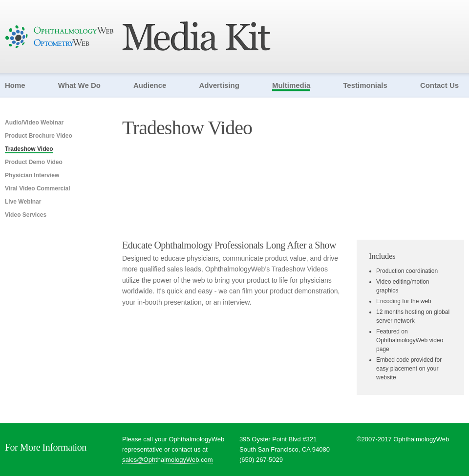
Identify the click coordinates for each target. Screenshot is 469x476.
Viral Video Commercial (38, 188)
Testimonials (365, 85)
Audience (150, 85)
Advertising (219, 85)
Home (15, 85)
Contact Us (439, 85)
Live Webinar (23, 202)
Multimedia (291, 85)
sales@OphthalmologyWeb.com (168, 460)
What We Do (79, 85)
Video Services (26, 215)
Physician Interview (32, 175)
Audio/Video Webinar (34, 123)
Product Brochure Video (39, 136)
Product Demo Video (34, 162)
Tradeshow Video (29, 149)
